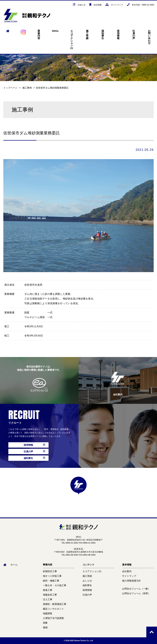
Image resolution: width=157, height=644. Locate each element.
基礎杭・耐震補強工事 (55, 604)
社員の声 (134, 35)
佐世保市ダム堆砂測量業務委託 (52, 88)
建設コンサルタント (53, 609)
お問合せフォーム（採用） (136, 593)
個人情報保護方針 (131, 581)
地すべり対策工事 (52, 576)
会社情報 (96, 5)
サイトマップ (114, 5)
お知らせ (79, 5)
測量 (45, 623)
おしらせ (87, 581)
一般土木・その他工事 (55, 585)
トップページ (10, 88)
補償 (45, 627)
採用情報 (118, 35)
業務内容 (39, 35)
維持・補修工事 (51, 581)
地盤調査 (48, 613)
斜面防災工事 (50, 571)
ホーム (10, 565)
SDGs (55, 31)
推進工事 (48, 590)
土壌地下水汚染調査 (53, 618)
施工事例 (27, 88)
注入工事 (48, 599)
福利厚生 (103, 35)
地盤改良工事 (50, 595)
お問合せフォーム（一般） (136, 589)
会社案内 (127, 571)
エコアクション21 (72, 40)
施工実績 (87, 35)
